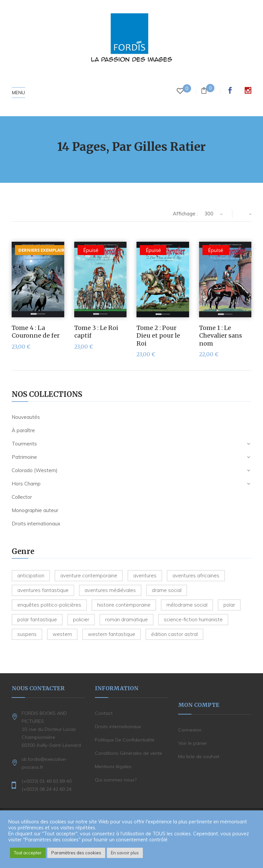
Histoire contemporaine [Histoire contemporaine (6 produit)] (124, 605)
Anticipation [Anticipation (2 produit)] (31, 576)
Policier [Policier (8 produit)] (81, 619)
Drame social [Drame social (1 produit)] (167, 590)
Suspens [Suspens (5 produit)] (27, 634)
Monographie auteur (35, 510)
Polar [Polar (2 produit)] (229, 605)
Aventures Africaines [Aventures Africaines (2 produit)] (196, 576)
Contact (104, 713)
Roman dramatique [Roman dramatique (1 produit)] (127, 619)
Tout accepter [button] (28, 853)
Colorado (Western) (35, 470)
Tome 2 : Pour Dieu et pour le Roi (158, 336)
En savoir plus (125, 853)
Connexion (190, 730)
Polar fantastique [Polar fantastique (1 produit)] (37, 619)
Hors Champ (26, 484)
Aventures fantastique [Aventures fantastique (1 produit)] (43, 590)
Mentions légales (113, 766)
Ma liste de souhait (199, 756)
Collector (22, 497)
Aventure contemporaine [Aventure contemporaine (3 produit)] (89, 576)
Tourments (24, 444)
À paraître (23, 430)
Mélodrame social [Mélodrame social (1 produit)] (187, 605)
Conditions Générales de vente (129, 753)
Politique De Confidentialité (125, 740)
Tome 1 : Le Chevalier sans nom (221, 336)
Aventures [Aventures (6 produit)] (145, 576)
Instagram (248, 90)
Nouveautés (26, 417)
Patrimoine (24, 457)
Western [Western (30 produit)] (62, 634)
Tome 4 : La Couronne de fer (36, 332)
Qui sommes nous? (116, 780)
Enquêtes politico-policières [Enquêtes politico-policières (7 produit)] (49, 605)
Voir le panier (193, 743)
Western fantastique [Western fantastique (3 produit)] (112, 634)
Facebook (230, 90)
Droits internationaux (36, 524)
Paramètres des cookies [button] (76, 853)
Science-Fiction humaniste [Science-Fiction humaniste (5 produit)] (193, 619)
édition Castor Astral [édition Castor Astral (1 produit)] (174, 634)
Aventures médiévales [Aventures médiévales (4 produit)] (110, 590)
